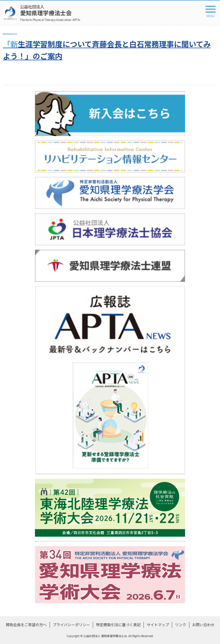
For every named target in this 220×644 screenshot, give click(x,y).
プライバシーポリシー (71, 625)
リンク (181, 625)
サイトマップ (158, 625)
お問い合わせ (203, 625)
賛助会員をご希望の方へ (26, 625)
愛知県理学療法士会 (50, 13)
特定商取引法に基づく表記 (118, 625)
